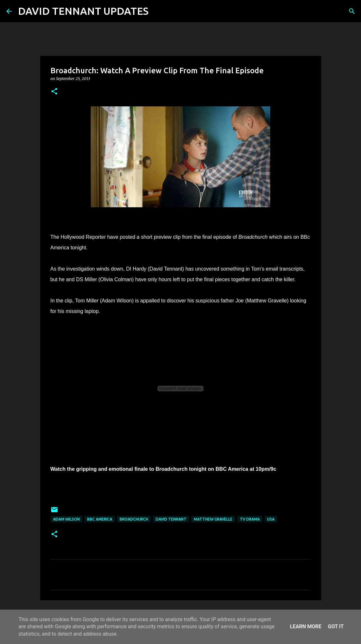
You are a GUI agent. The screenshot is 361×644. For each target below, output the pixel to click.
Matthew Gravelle (213, 519)
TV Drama (250, 519)
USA (271, 519)
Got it (336, 626)
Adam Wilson (66, 519)
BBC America (100, 519)
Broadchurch (134, 519)
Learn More (306, 626)
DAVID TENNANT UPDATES (83, 11)
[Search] (158, 11)
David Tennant (171, 519)
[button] (54, 92)
